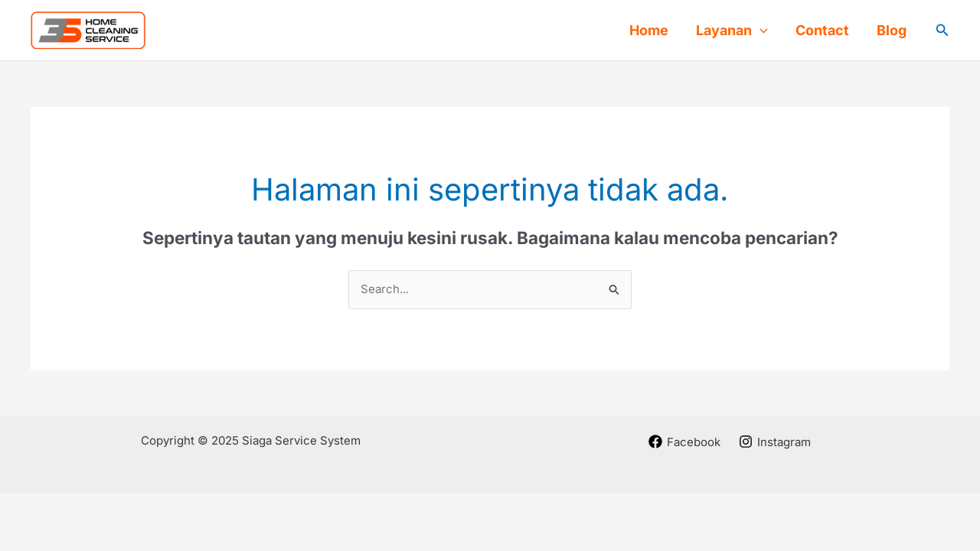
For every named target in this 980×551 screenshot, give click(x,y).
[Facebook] (684, 442)
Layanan (732, 31)
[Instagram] (775, 442)
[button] (942, 30)
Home (649, 30)
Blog (892, 30)
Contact (822, 30)
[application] (760, 31)
